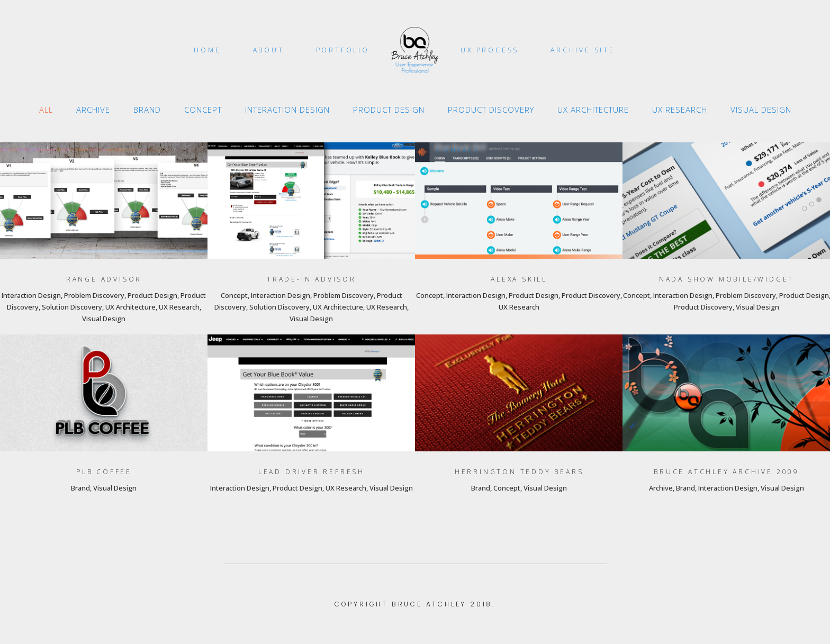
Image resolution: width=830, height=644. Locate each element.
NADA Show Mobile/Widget (727, 279)
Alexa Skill (519, 279)
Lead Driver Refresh (312, 472)
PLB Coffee (104, 472)
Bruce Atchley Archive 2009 (727, 472)
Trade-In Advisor (312, 279)
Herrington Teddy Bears (519, 472)
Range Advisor (104, 279)
